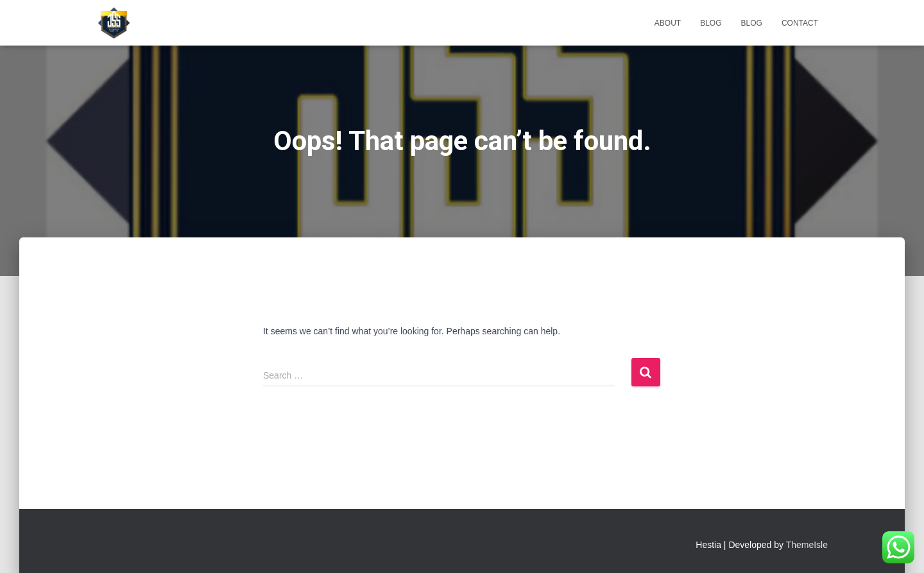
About (668, 23)
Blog (711, 23)
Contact (800, 23)
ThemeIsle (807, 545)
